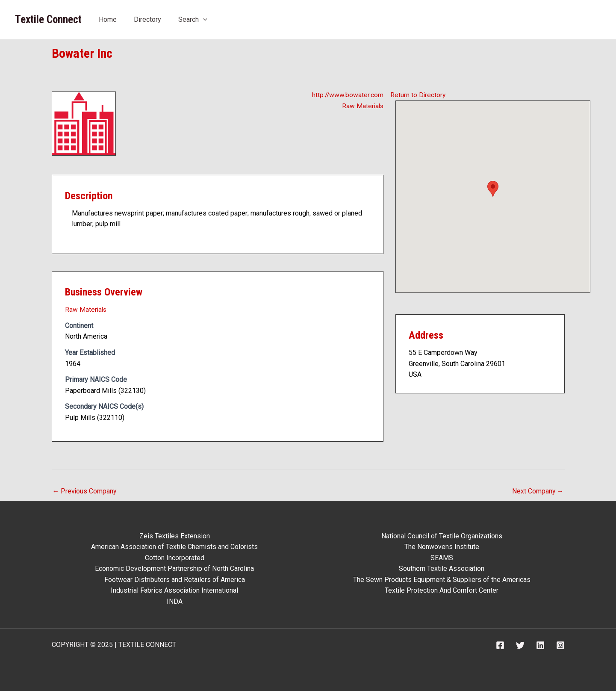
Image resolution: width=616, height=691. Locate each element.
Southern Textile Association (442, 568)
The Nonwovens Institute (442, 546)
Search (193, 19)
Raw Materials (362, 105)
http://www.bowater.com (347, 94)
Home (108, 19)
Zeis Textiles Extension (175, 536)
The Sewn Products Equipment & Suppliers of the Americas (442, 579)
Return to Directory (418, 94)
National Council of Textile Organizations (442, 536)
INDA (175, 601)
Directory (147, 19)
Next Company (538, 490)
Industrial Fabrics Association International (174, 590)
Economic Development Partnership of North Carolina (174, 568)
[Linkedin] (540, 645)
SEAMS (442, 557)
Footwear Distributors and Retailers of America (175, 579)
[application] (203, 19)
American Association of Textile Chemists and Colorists (174, 546)
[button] (493, 188)
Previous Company (85, 490)
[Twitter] (520, 645)
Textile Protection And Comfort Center (442, 590)
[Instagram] (560, 645)
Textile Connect (48, 19)
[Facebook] (500, 645)
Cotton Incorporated (175, 557)
